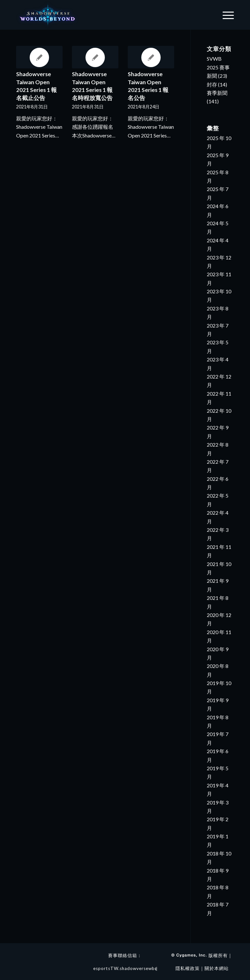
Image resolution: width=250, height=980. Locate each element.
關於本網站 (217, 968)
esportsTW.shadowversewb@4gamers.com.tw (144, 968)
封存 (212, 84)
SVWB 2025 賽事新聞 (218, 67)
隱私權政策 (188, 968)
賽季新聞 (217, 93)
